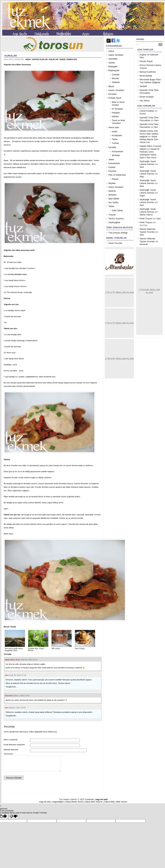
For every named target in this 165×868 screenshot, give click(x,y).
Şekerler (112, 191)
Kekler (115, 132)
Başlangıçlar (114, 70)
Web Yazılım (122, 802)
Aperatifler (113, 59)
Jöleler (111, 160)
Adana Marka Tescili (74, 802)
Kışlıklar (54, 59)
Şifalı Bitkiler (114, 199)
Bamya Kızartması (148, 72)
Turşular (112, 215)
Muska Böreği (146, 76)
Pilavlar (115, 179)
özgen (142, 196)
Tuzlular (115, 143)
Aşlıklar (112, 63)
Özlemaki (9, 696)
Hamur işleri (114, 127)
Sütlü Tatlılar (117, 211)
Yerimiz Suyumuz (116, 219)
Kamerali (144, 244)
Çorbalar (116, 75)
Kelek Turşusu (146, 219)
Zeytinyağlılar (114, 222)
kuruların (86, 138)
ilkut (156, 127)
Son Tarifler (113, 203)
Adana (111, 51)
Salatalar (116, 82)
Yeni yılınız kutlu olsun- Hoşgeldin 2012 (15, 648)
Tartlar (115, 139)
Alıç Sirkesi (145, 101)
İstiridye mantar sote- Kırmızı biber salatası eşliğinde (149, 134)
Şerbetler (116, 155)
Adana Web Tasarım (94, 802)
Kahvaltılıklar (40, 59)
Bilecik (111, 86)
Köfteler (115, 117)
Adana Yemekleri (116, 55)
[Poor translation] (14, 816)
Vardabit (143, 86)
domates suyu (21, 274)
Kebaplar (116, 113)
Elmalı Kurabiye (147, 97)
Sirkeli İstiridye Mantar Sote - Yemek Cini (149, 139)
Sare (7, 675)
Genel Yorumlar (115, 243)
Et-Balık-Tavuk (115, 98)
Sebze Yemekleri (68, 59)
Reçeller (112, 183)
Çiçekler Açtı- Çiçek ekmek (38, 648)
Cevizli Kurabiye (147, 111)
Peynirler (112, 171)
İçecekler (112, 147)
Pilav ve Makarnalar (117, 175)
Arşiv (28, 59)
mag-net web (101, 799)
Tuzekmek (89, 799)
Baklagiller (113, 67)
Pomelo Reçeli (146, 61)
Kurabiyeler (117, 135)
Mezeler (115, 78)
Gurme (143, 114)
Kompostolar (117, 152)
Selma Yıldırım (146, 215)
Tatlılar (111, 206)
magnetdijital (58, 802)
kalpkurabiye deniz (12, 660)
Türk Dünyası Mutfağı (118, 233)
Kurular (11, 56)
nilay (142, 177)
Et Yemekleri (117, 109)
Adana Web (109, 802)
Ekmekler (113, 94)
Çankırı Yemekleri (116, 90)
